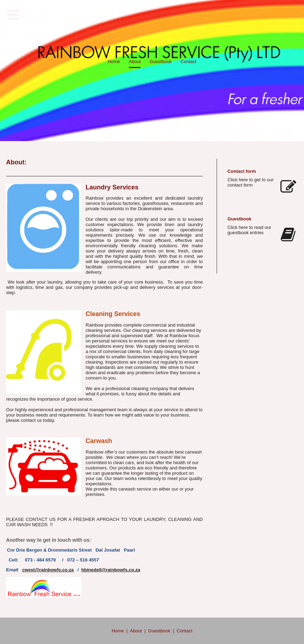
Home (118, 631)
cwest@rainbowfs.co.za (48, 570)
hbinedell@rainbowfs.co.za (111, 570)
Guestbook (159, 631)
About (136, 631)
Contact (184, 631)
